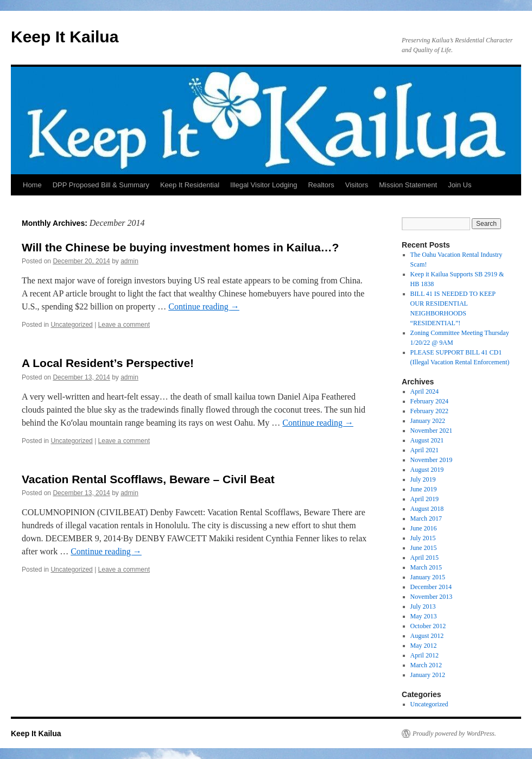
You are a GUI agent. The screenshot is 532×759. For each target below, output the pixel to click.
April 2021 (425, 450)
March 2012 (426, 665)
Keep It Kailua (65, 37)
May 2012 (424, 646)
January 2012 (428, 675)
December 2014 (431, 587)
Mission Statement (408, 185)
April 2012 (425, 655)
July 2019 (423, 479)
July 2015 (423, 538)
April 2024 (425, 391)
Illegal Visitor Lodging (264, 185)
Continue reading (204, 306)
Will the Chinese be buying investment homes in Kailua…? (180, 247)
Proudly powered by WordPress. (454, 733)
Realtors (321, 185)
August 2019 (427, 470)
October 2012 (428, 626)
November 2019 (432, 460)
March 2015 (426, 567)
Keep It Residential (190, 185)
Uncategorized (71, 325)
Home (32, 185)
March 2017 (426, 518)
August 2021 (427, 440)
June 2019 (424, 489)
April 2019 (425, 499)
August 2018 (427, 509)
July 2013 (423, 606)
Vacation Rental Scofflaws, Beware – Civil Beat (148, 479)
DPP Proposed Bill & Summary (101, 185)
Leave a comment (124, 325)
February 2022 (429, 411)
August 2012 (427, 636)
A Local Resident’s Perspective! (108, 363)
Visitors (357, 185)
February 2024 (429, 401)
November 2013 (432, 597)
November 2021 (432, 431)
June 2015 (424, 548)
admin (129, 261)
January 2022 (428, 421)
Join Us (460, 185)
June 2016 (424, 528)
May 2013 (424, 616)
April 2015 (425, 558)
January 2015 (428, 577)
